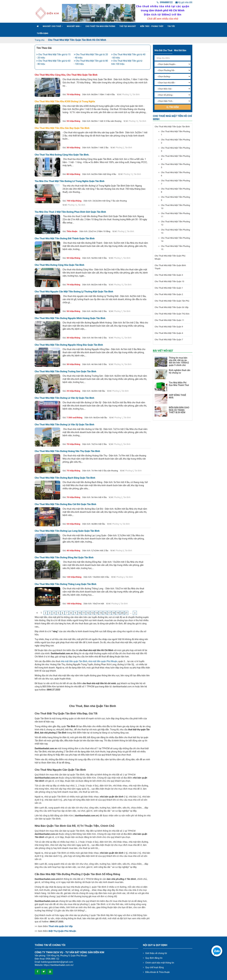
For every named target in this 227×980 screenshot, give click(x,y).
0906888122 (165, 2)
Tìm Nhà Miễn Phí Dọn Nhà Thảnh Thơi (179, 384)
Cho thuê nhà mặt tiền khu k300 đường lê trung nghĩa (65, 102)
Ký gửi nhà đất (184, 2)
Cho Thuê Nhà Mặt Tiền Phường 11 (175, 215)
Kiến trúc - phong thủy (152, 26)
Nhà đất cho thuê (53, 26)
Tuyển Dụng (42, 33)
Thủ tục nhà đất (128, 26)
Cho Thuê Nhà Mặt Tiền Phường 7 (175, 182)
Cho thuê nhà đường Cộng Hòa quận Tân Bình (59, 265)
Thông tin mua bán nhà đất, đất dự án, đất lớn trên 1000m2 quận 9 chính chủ (179, 361)
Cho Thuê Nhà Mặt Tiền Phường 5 (175, 166)
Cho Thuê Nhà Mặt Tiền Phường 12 (175, 223)
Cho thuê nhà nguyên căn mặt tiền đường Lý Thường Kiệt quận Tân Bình (74, 292)
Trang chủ (40, 40)
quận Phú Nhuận (109, 661)
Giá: (64, 94)
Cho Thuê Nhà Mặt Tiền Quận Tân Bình (172, 127)
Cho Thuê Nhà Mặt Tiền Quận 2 (169, 294)
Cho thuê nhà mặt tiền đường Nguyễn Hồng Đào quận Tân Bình (69, 345)
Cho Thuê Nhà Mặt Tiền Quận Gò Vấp (172, 307)
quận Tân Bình (80, 661)
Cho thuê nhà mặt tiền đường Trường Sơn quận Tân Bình (65, 372)
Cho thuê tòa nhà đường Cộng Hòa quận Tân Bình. (62, 155)
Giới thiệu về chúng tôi (156, 953)
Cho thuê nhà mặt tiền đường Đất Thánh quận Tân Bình (65, 239)
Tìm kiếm (173, 107)
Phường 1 (119, 418)
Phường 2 (120, 148)
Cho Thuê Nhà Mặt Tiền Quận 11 (169, 320)
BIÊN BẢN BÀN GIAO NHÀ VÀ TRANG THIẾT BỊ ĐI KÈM (179, 410)
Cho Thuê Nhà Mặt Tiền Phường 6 (175, 174)
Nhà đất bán (74, 26)
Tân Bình (136, 95)
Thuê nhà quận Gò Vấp (61, 926)
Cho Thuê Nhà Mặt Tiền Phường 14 (175, 240)
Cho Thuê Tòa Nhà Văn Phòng (100, 26)
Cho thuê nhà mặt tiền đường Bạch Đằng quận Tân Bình (65, 478)
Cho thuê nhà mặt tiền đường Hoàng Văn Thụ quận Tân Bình (67, 451)
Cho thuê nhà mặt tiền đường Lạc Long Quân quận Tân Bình (67, 531)
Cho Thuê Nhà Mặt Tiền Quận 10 (169, 281)
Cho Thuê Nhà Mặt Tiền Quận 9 (169, 327)
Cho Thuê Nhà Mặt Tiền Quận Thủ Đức (172, 314)
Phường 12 (127, 95)
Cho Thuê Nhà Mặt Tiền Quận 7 (169, 340)
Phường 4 (129, 471)
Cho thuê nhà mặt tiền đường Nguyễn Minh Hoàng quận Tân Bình (70, 318)
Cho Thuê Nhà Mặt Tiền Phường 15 (175, 248)
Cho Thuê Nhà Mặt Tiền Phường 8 (175, 190)
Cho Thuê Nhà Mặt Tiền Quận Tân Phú (172, 301)
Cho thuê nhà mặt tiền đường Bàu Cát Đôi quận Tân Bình (65, 504)
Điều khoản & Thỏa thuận (158, 972)
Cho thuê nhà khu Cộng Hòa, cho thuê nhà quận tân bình (66, 75)
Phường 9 (120, 551)
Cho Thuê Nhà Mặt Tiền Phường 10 (175, 207)
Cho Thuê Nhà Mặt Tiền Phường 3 (175, 149)
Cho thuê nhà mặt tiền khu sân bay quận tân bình (62, 128)
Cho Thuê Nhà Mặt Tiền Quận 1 (169, 288)
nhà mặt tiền (67, 661)
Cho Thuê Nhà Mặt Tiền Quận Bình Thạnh (170, 267)
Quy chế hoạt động (155, 967)
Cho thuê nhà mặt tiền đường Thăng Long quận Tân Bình (65, 584)
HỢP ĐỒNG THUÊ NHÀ (177, 396)
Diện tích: (87, 94)
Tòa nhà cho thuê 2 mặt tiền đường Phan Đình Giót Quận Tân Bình (70, 212)
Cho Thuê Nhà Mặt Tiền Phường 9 (175, 199)
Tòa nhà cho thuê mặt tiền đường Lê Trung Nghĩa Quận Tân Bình (70, 181)
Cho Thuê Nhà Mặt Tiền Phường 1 (175, 133)
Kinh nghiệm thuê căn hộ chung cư (180, 371)
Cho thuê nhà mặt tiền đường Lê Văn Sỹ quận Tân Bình (64, 398)
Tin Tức (171, 26)
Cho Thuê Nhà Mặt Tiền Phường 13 (175, 231)
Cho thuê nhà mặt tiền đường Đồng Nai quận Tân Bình (64, 558)
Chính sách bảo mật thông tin (160, 963)
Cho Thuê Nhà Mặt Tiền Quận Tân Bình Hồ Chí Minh (77, 40)
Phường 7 (118, 258)
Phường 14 (119, 364)
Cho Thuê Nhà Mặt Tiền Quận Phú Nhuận (170, 257)
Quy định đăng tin (154, 958)
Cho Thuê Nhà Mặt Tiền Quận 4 (169, 333)
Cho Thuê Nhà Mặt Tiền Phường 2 (175, 141)
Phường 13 (119, 285)
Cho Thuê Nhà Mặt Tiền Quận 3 (169, 275)
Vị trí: (119, 94)
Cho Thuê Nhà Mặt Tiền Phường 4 (175, 158)
